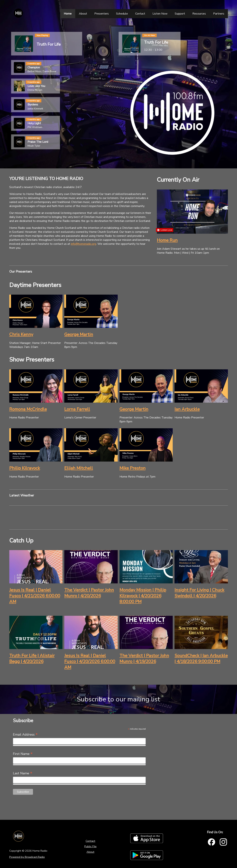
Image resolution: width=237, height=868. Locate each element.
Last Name (23, 773)
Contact (90, 841)
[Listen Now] (160, 14)
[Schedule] (122, 14)
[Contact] (140, 14)
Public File (90, 846)
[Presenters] (102, 14)
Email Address (25, 735)
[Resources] (199, 14)
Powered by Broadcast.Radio (27, 857)
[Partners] (219, 14)
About (90, 852)
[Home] (68, 14)
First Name (23, 754)
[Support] (180, 14)
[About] (83, 14)
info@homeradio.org (84, 244)
